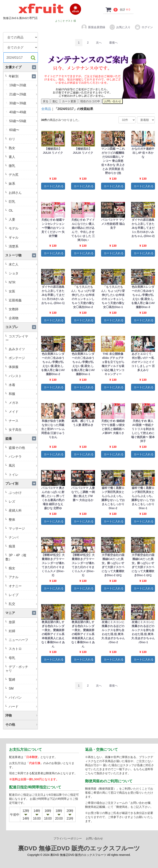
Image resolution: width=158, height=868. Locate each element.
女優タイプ (21, 67)
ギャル (23, 237)
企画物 (23, 318)
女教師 (23, 309)
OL (23, 211)
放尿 (23, 622)
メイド (23, 412)
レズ (23, 502)
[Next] (99, 43)
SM (23, 688)
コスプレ (21, 327)
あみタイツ (23, 349)
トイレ (23, 475)
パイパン (23, 698)
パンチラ (23, 457)
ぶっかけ (23, 493)
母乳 (23, 658)
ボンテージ (23, 358)
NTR (23, 282)
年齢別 (23, 76)
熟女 (23, 148)
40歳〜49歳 (23, 112)
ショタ (23, 273)
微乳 (23, 166)
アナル (23, 577)
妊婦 (23, 631)
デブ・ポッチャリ (21, 669)
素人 (23, 157)
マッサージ (23, 528)
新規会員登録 (93, 27)
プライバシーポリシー (68, 839)
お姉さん (23, 193)
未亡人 (23, 264)
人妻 (23, 219)
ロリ (23, 139)
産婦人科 (23, 510)
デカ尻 (23, 175)
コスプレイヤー (21, 338)
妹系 (23, 184)
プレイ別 (21, 484)
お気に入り (120, 27)
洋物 (21, 715)
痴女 (23, 568)
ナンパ (23, 537)
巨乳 (23, 202)
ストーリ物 (21, 255)
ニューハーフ (23, 640)
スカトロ (23, 649)
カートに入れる (54, 186)
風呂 (23, 465)
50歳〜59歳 (23, 121)
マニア (21, 613)
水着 (23, 385)
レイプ (23, 595)
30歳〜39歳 (23, 103)
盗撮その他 (23, 448)
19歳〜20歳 (23, 85)
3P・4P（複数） (21, 557)
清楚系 (23, 246)
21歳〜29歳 (23, 94)
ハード (23, 706)
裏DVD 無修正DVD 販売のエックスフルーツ (79, 848)
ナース (23, 421)
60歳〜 (23, 130)
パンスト (23, 376)
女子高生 (23, 430)
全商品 (46, 109)
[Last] (113, 43)
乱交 (23, 604)
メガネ (23, 403)
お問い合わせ (94, 839)
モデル (23, 228)
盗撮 (21, 439)
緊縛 (23, 680)
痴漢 (23, 546)
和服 (23, 394)
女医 (23, 291)
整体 (23, 520)
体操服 (23, 367)
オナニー (23, 586)
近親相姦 (23, 300)
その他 (21, 725)
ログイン (144, 27)
